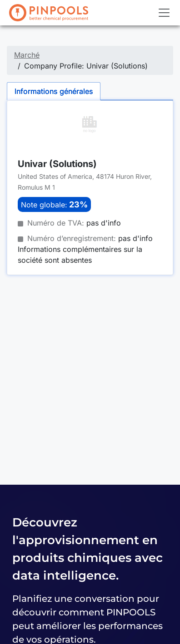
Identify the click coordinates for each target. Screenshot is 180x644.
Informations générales (54, 91)
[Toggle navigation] (164, 13)
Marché (27, 55)
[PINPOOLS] (49, 13)
